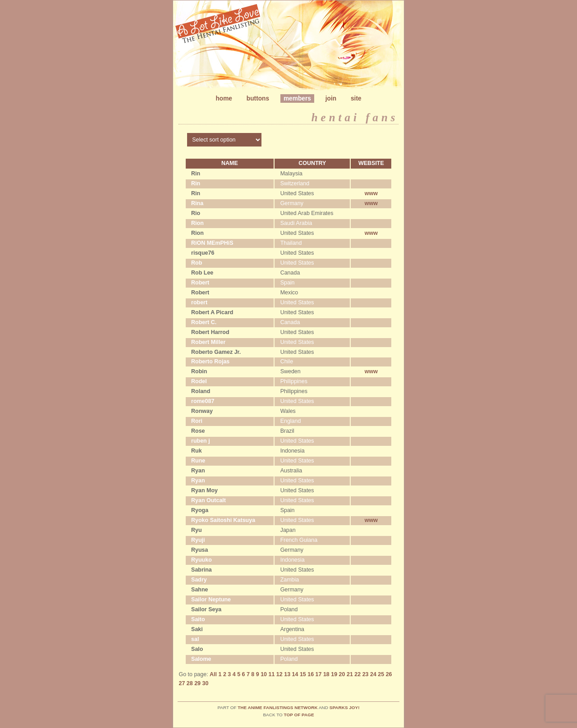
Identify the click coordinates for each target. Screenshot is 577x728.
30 (206, 683)
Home (224, 98)
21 (350, 674)
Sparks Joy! (345, 707)
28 (190, 683)
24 (373, 674)
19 (334, 674)
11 (272, 674)
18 (326, 674)
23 (366, 674)
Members (297, 98)
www (371, 193)
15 (303, 674)
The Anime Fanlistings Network (277, 707)
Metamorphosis (288, 47)
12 (279, 674)
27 (182, 683)
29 (197, 683)
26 (389, 674)
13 (287, 674)
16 (311, 674)
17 (319, 674)
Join (331, 98)
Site (356, 98)
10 (264, 674)
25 (381, 674)
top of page (299, 715)
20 (342, 674)
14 (295, 674)
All (213, 674)
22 (357, 674)
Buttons (258, 98)
